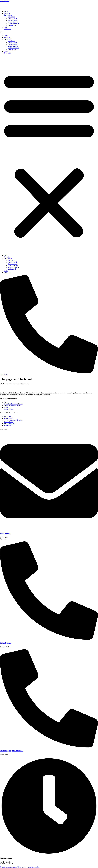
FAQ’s (6, 27)
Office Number (6, 643)
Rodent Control (12, 20)
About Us (7, 13)
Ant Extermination (13, 24)
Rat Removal (12, 25)
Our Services (8, 15)
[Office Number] (49, 639)
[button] (49, 154)
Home (6, 12)
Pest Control (11, 17)
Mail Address (5, 534)
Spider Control (12, 18)
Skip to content (5, 1)
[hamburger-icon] (1, 9)
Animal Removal (13, 22)
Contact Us (7, 29)
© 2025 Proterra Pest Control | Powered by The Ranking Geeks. (20, 867)
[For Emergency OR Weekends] (49, 747)
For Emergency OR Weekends (12, 751)
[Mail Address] (49, 530)
